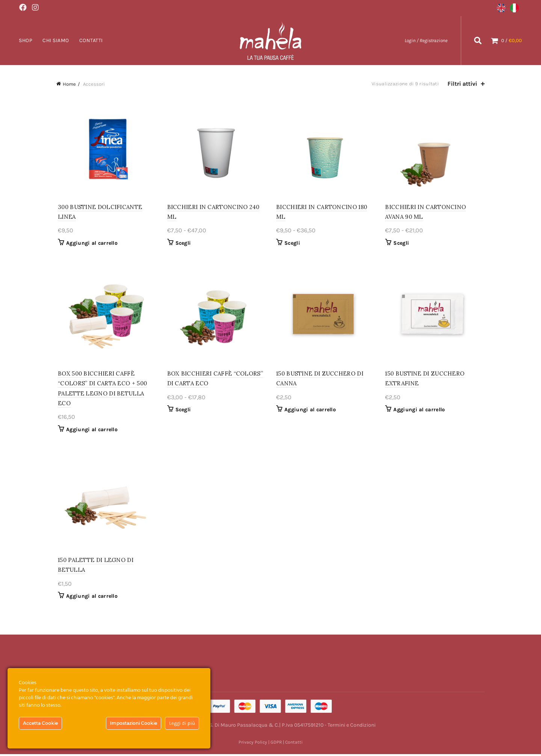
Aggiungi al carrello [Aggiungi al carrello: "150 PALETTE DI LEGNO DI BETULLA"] (90, 598)
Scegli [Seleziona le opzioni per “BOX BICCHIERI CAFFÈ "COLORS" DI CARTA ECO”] (183, 411)
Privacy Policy (253, 744)
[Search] (478, 40)
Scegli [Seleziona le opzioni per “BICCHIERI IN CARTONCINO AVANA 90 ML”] (402, 243)
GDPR (276, 744)
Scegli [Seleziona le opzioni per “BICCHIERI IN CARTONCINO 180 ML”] (292, 243)
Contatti (91, 40)
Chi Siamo (56, 40)
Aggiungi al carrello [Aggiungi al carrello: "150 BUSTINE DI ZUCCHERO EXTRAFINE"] (420, 411)
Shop (26, 40)
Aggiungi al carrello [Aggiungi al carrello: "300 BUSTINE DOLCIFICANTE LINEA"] (90, 243)
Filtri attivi (462, 83)
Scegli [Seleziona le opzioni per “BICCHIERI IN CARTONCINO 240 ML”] (183, 243)
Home (69, 84)
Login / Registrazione (426, 40)
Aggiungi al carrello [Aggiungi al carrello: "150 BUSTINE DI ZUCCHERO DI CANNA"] (310, 411)
